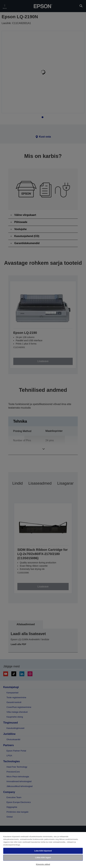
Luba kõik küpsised (43, 851)
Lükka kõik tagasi (43, 858)
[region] (43, 850)
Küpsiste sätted (43, 864)
